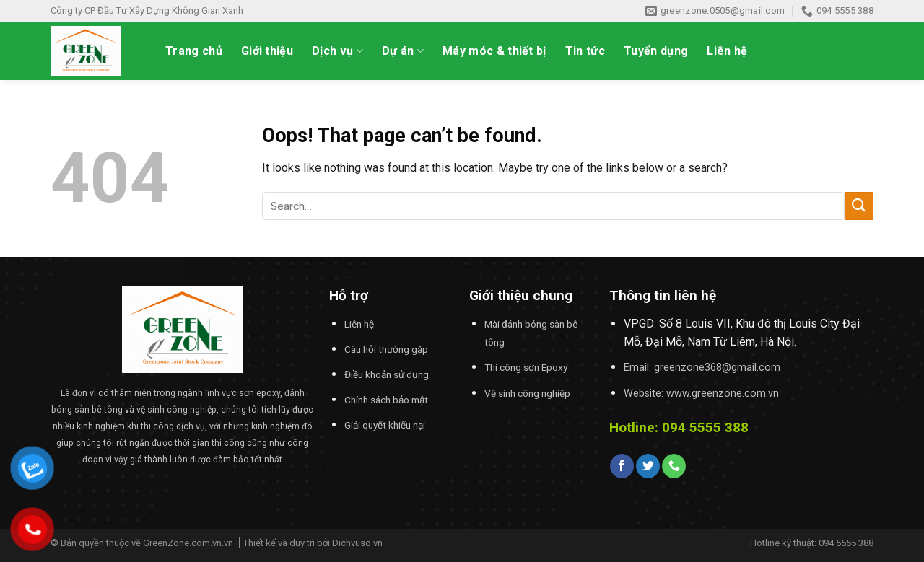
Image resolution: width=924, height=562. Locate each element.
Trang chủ (194, 51)
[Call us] (674, 466)
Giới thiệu (267, 51)
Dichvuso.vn (357, 543)
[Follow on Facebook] (622, 466)
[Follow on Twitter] (648, 466)
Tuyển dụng (656, 51)
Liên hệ (727, 51)
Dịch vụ (337, 51)
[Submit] (859, 206)
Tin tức (585, 51)
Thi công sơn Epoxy (526, 367)
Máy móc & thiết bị (494, 51)
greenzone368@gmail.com (717, 368)
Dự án (403, 51)
